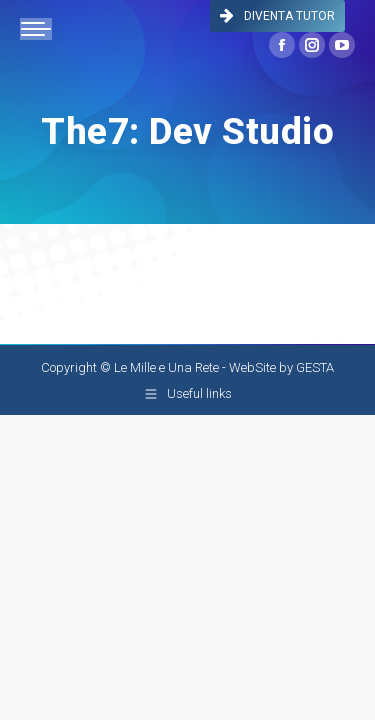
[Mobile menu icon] (36, 29)
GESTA (315, 367)
